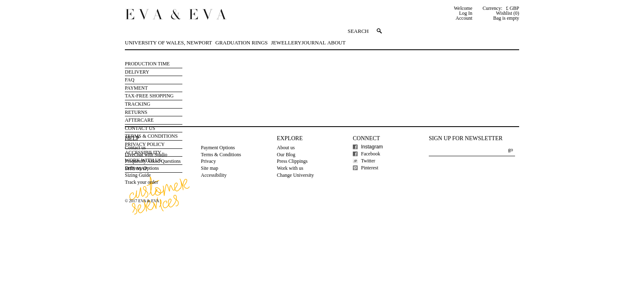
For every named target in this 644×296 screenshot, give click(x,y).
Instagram (372, 147)
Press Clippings (292, 161)
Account (464, 18)
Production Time (147, 64)
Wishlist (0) (507, 13)
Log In (466, 13)
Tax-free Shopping (149, 96)
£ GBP (513, 8)
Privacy (208, 161)
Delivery (137, 72)
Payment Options (218, 148)
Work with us (290, 168)
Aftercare (139, 120)
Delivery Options (142, 168)
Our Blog (286, 155)
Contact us (135, 148)
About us (286, 148)
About (337, 43)
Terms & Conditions (221, 155)
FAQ (130, 80)
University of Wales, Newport (168, 43)
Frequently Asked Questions (153, 161)
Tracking (138, 104)
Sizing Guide (138, 175)
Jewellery (286, 43)
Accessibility (214, 175)
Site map (209, 168)
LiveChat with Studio (146, 155)
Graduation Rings (241, 43)
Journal (314, 43)
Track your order (141, 182)
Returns (136, 112)
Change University (295, 175)
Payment (136, 88)
